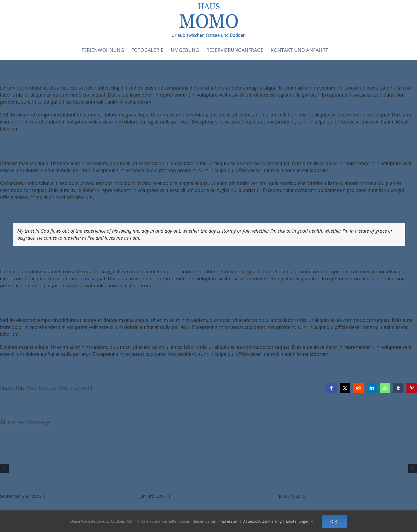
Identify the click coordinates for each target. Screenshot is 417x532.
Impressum (229, 521)
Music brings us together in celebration (46, 489)
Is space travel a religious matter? (318, 489)
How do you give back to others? (178, 489)
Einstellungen (299, 521)
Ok (334, 521)
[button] (4, 468)
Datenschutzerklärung (262, 521)
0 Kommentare (63, 496)
